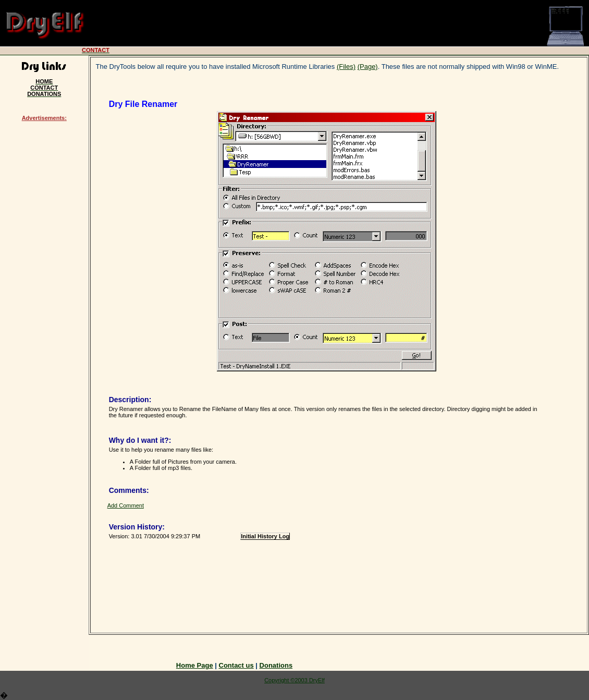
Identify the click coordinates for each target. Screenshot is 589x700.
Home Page (195, 665)
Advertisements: (44, 118)
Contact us (236, 665)
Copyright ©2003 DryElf (295, 680)
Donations (276, 665)
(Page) (368, 67)
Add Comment (126, 505)
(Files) (346, 67)
